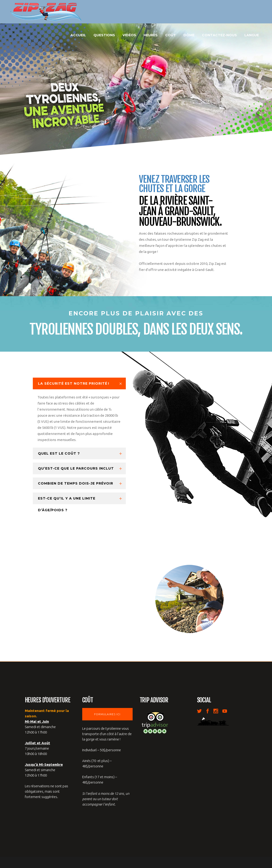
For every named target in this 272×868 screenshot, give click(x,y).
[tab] (79, 383)
